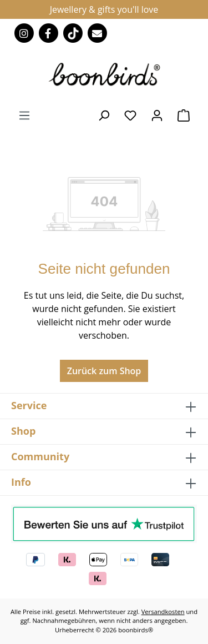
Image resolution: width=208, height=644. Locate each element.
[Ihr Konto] (157, 115)
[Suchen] (104, 115)
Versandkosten (163, 612)
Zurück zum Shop (104, 371)
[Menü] (24, 115)
